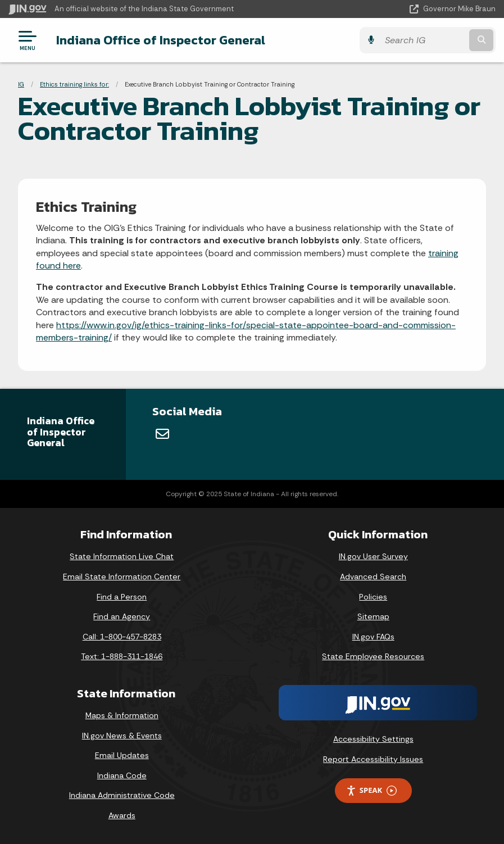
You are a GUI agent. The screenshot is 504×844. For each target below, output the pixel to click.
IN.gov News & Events (122, 736)
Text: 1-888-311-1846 (122, 656)
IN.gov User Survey (373, 556)
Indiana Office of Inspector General (161, 40)
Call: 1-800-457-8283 (122, 637)
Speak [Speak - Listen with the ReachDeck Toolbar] (371, 790)
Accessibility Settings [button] (373, 739)
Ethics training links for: (74, 84)
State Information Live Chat (122, 556)
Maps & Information (122, 715)
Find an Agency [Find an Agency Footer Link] (122, 616)
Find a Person (122, 597)
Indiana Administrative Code (122, 795)
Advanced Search (373, 577)
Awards (122, 815)
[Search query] (423, 40)
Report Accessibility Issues (373, 759)
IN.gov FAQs (373, 637)
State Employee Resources (373, 656)
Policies (373, 597)
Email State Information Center (122, 577)
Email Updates (122, 755)
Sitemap (373, 616)
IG (21, 84)
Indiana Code (122, 775)
